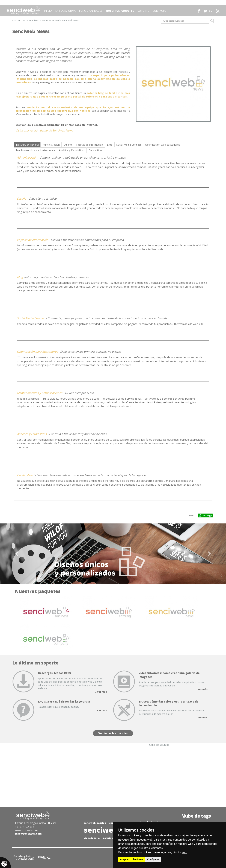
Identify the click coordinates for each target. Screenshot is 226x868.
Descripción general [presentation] (27, 145)
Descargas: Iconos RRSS (54, 673)
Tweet (191, 515)
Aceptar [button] (124, 860)
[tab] (27, 145)
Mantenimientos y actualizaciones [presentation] (35, 150)
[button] (17, 554)
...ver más (101, 692)
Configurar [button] (153, 860)
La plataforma (65, 11)
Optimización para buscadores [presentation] (163, 145)
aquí (185, 852)
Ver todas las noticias (113, 733)
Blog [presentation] (110, 145)
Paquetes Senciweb (51, 20)
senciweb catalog (95, 823)
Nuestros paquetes (120, 11)
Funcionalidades (91, 11)
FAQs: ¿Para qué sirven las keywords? (64, 701)
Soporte (143, 11)
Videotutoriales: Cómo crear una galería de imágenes (169, 675)
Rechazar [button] (138, 860)
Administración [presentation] (51, 145)
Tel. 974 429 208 (24, 827)
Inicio (48, 11)
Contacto (159, 11)
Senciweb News (71, 20)
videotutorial (92, 838)
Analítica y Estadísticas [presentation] (72, 150)
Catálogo (35, 20)
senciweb (101, 830)
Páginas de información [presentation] (89, 145)
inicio (25, 20)
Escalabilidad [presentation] (96, 150)
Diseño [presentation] (68, 145)
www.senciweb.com (26, 830)
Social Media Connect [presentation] (129, 145)
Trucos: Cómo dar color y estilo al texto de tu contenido (169, 703)
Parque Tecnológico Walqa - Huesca (36, 823)
